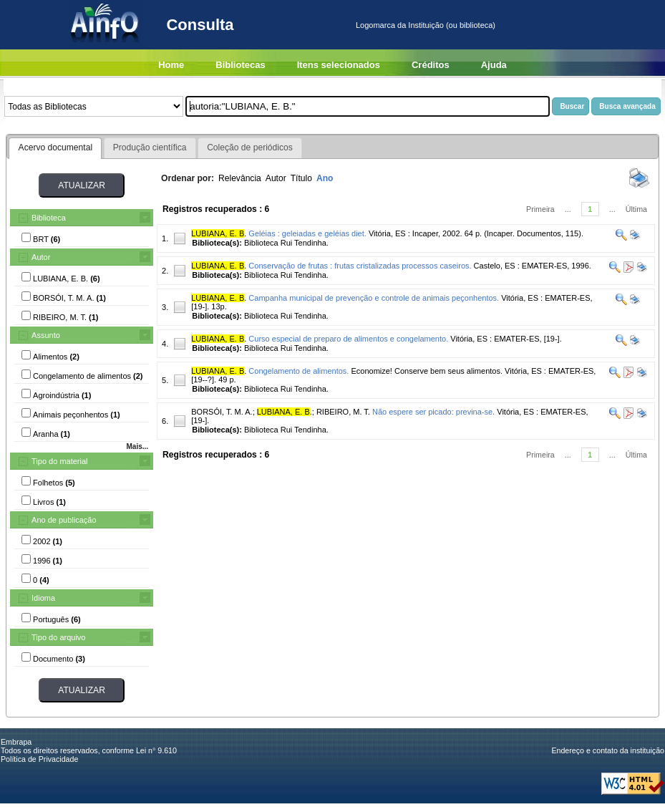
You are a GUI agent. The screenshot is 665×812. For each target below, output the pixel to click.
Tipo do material (59, 461)
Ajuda (494, 65)
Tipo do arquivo (58, 637)
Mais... (137, 446)
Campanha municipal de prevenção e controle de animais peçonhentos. (374, 298)
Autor (41, 257)
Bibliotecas (240, 65)
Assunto (46, 335)
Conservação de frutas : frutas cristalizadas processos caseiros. (360, 266)
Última (636, 209)
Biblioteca (49, 218)
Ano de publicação (64, 520)
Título (301, 178)
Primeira (540, 209)
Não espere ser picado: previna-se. (433, 412)
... (568, 209)
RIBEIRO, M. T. (343, 412)
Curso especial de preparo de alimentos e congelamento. (348, 339)
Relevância (240, 178)
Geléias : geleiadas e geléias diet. (307, 233)
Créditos (431, 65)
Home (171, 65)
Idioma (43, 598)
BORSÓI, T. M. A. (222, 412)
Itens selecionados (339, 65)
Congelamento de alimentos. (298, 371)
